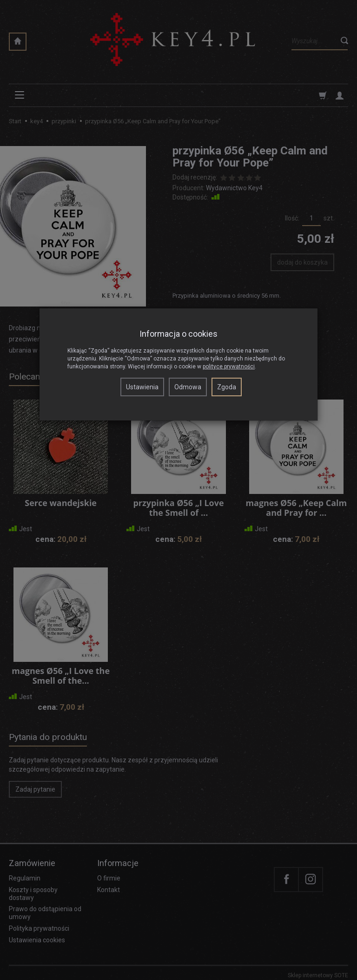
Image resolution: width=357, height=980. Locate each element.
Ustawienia (142, 387)
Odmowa (188, 387)
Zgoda (227, 387)
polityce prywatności (229, 367)
